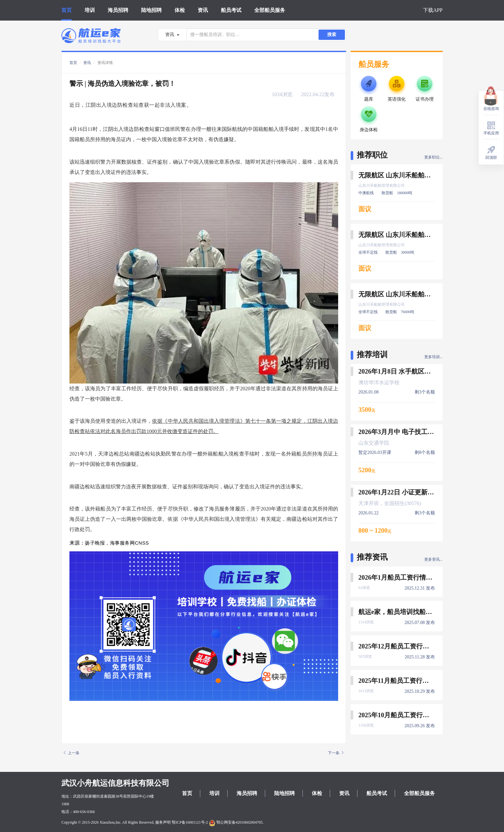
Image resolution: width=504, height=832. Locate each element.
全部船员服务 (270, 10)
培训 (90, 10)
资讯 (203, 10)
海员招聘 (118, 10)
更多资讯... (433, 559)
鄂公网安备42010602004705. (236, 822)
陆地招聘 (151, 10)
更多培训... (433, 357)
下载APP (433, 10)
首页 (67, 10)
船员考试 (231, 10)
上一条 (72, 753)
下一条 (336, 753)
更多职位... (433, 157)
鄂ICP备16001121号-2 (190, 822)
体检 (180, 10)
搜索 (332, 35)
